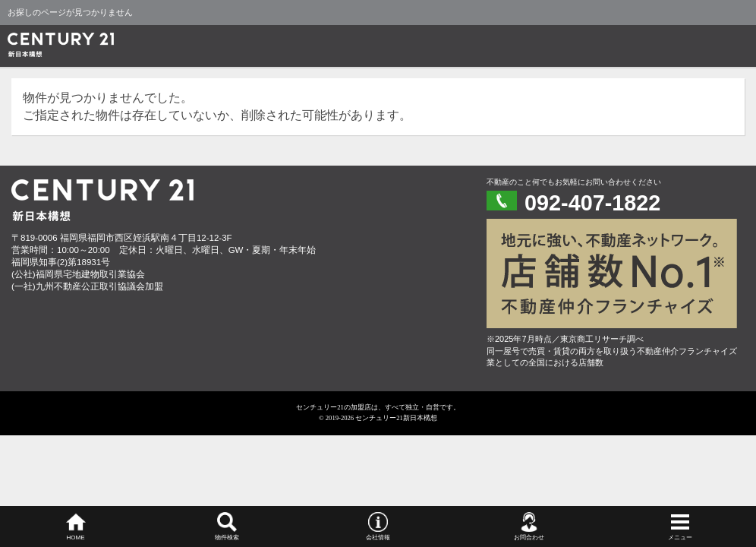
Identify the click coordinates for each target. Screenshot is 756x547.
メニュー (680, 538)
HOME (76, 538)
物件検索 (227, 538)
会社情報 (378, 538)
